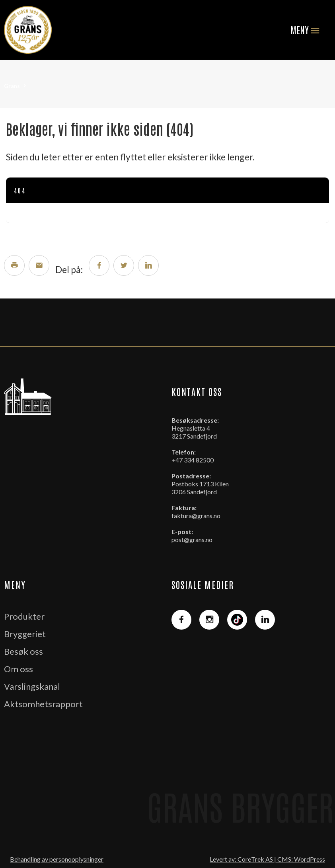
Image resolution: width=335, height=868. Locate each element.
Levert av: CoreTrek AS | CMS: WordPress (267, 859)
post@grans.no (192, 539)
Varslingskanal (32, 686)
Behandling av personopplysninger (57, 859)
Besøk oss (23, 651)
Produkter (24, 616)
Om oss (19, 669)
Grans (12, 86)
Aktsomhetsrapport (43, 704)
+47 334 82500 (193, 460)
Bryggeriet (25, 634)
